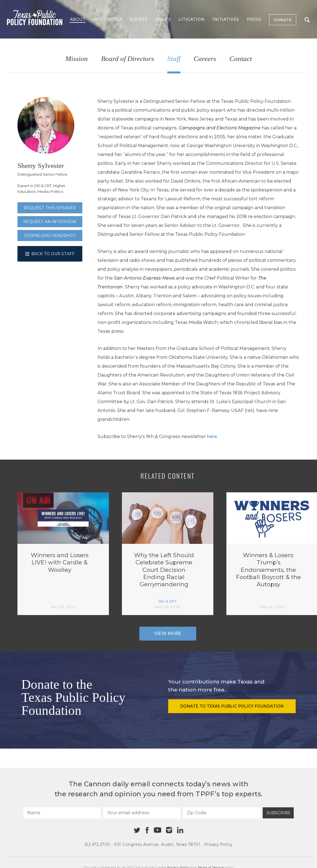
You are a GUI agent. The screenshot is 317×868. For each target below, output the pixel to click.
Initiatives (226, 19)
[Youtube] (157, 830)
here (212, 436)
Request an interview (50, 222)
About (78, 19)
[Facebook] (147, 830)
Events (139, 19)
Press (254, 19)
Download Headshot (50, 235)
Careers (205, 59)
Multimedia (108, 19)
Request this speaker (50, 208)
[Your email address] (142, 813)
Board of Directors (128, 59)
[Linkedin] (180, 830)
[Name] (62, 813)
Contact (241, 59)
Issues (163, 19)
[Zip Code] (222, 813)
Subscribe (279, 813)
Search (307, 20)
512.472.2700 (98, 844)
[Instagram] (169, 830)
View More (168, 633)
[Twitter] (137, 830)
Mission (77, 59)
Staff (174, 59)
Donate (283, 20)
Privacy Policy (218, 844)
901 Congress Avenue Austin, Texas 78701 (157, 844)
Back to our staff (50, 254)
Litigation (191, 19)
